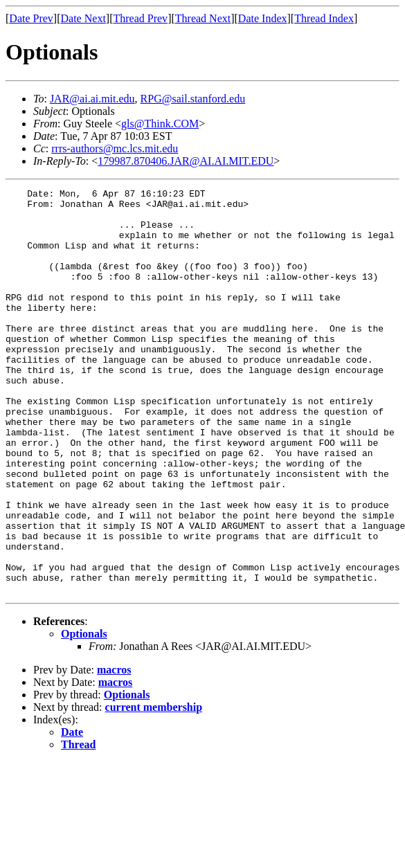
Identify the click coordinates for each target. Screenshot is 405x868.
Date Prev (31, 18)
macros (114, 751)
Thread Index (324, 18)
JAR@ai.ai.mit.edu (92, 99)
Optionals (84, 715)
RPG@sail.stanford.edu (193, 99)
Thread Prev (140, 18)
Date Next (83, 18)
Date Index (263, 18)
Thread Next (203, 18)
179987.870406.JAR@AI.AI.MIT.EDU (186, 161)
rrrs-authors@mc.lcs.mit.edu (115, 148)
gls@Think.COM (160, 124)
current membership (154, 788)
